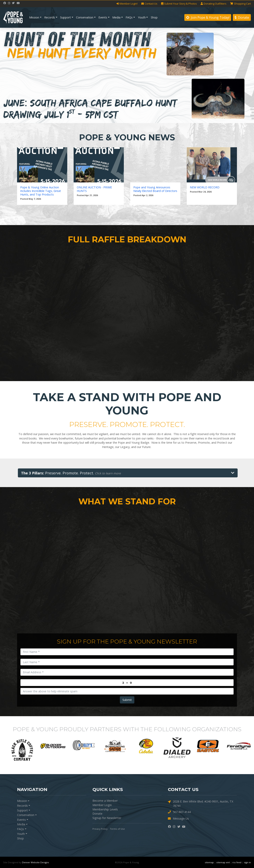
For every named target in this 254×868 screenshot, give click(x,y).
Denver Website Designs (36, 862)
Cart (241, 4)
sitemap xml (223, 862)
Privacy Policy (100, 829)
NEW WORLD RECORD (205, 187)
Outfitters (214, 4)
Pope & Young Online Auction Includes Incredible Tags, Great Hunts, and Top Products (41, 191)
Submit (127, 700)
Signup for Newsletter (107, 818)
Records (50, 17)
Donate (242, 17)
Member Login (102, 805)
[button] (19, 75)
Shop (154, 17)
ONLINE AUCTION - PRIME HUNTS (94, 189)
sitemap (209, 862)
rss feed (237, 862)
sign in (247, 862)
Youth (142, 17)
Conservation (85, 17)
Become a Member (105, 801)
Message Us (178, 819)
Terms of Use (117, 829)
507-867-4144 (179, 812)
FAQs (129, 17)
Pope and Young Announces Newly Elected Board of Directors (155, 189)
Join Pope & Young (208, 17)
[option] (19, 746)
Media (116, 17)
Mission (34, 17)
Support (65, 17)
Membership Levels (105, 809)
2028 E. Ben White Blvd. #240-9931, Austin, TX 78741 (201, 803)
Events (103, 17)
